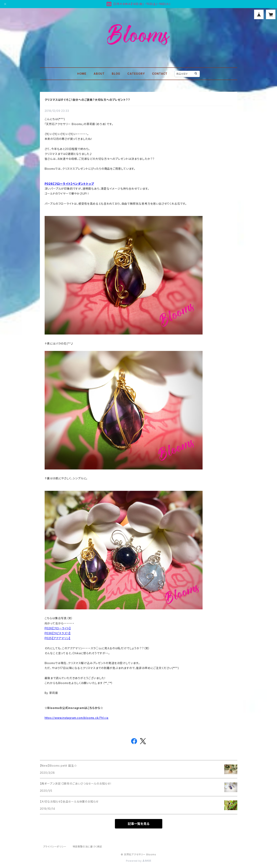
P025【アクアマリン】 (58, 638)
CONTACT (160, 74)
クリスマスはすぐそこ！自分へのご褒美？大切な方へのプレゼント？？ (87, 100)
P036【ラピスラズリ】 (58, 633)
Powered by (139, 861)
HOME (82, 74)
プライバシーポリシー (55, 847)
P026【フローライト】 (58, 628)
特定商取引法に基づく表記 (87, 847)
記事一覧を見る (139, 824)
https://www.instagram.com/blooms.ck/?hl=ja (77, 718)
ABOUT (99, 74)
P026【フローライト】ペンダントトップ (69, 184)
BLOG (116, 74)
